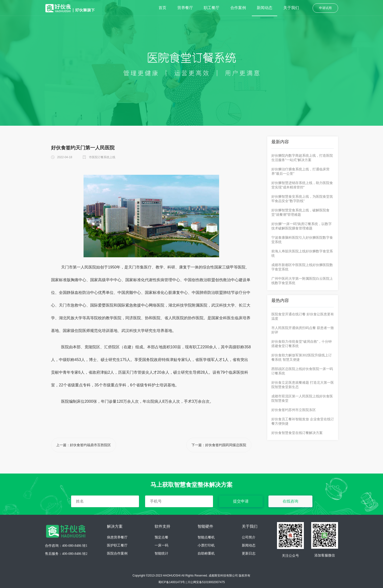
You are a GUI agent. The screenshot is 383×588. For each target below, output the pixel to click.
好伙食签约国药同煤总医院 (226, 445)
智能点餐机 (206, 537)
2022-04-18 (65, 157)
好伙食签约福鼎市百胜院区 (90, 445)
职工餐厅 (212, 8)
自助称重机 (206, 553)
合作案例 (238, 8)
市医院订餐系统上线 (102, 157)
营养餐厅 (185, 8)
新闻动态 (265, 8)
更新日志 (249, 553)
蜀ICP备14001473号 (172, 582)
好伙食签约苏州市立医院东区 (294, 410)
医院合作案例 (117, 553)
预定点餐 (161, 537)
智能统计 (161, 553)
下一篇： (219, 445)
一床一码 (161, 545)
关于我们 (291, 8)
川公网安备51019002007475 (206, 582)
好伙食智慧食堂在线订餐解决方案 (297, 433)
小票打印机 (206, 545)
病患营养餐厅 (117, 537)
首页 (162, 8)
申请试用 (325, 8)
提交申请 (241, 501)
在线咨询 (290, 501)
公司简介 (249, 537)
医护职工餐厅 (117, 545)
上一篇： (84, 445)
